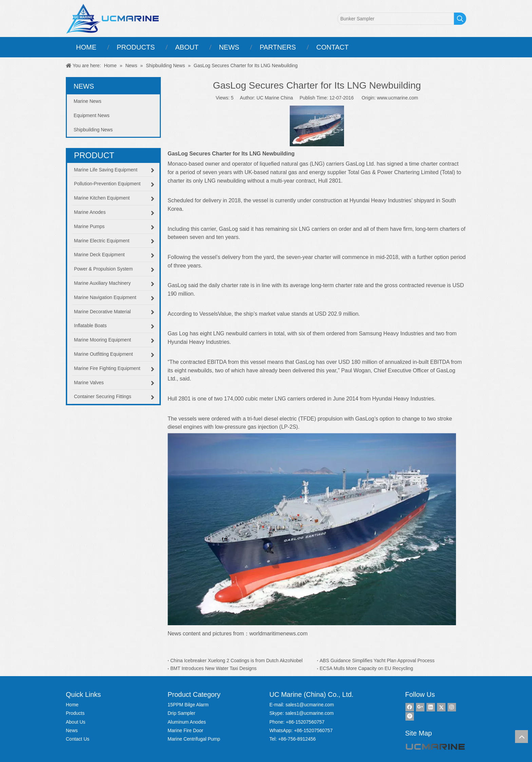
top (521, 737)
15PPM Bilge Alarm (188, 705)
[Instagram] (452, 707)
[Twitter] (441, 707)
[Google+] (420, 707)
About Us (76, 722)
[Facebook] (410, 707)
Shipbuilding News (93, 130)
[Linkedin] (431, 707)
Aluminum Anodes (187, 722)
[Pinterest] (410, 716)
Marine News (88, 101)
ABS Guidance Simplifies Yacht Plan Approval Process (377, 661)
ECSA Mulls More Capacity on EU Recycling (366, 668)
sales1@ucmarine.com (310, 705)
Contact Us (78, 739)
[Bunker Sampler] (396, 19)
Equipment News (92, 115)
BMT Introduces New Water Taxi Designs (213, 668)
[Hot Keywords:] (460, 19)
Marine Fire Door (185, 730)
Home (72, 705)
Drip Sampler (182, 713)
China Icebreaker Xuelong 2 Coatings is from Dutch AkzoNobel (236, 661)
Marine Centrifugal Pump (194, 739)
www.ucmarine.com (397, 98)
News (72, 730)
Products (75, 713)
